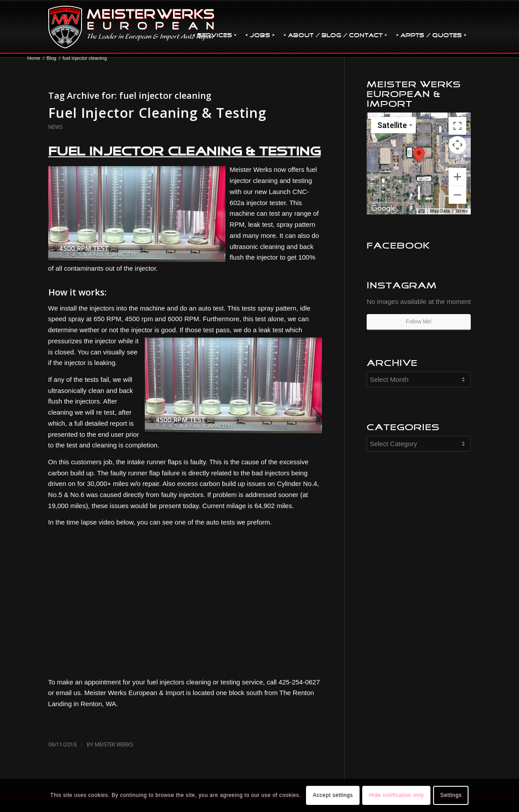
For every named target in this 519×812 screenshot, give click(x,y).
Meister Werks (114, 744)
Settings (451, 795)
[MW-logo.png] (132, 27)
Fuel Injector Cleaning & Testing (157, 113)
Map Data (440, 211)
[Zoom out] (457, 195)
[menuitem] (215, 27)
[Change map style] (393, 125)
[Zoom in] (457, 177)
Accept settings (333, 795)
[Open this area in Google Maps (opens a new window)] (383, 209)
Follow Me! (419, 322)
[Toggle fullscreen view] (457, 126)
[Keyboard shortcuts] (422, 211)
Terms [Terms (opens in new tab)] (462, 211)
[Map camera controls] (457, 145)
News (55, 127)
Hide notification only (396, 795)
